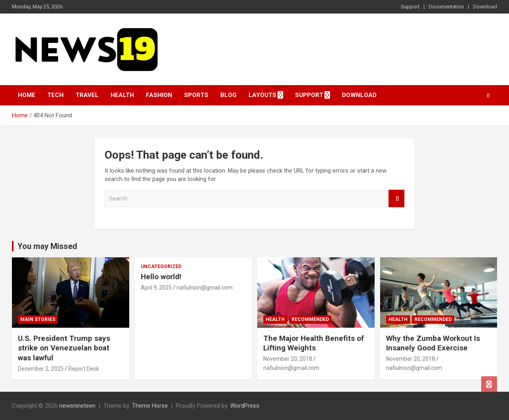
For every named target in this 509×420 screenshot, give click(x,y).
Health (122, 95)
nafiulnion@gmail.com (205, 288)
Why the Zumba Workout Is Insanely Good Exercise (433, 343)
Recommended (310, 319)
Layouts (262, 95)
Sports (196, 95)
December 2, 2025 (41, 369)
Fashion (159, 95)
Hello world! (161, 277)
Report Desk (84, 369)
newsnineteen (77, 406)
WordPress (245, 406)
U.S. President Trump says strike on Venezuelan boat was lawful (64, 348)
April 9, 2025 (156, 288)
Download (485, 7)
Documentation (446, 7)
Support (410, 7)
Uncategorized (161, 266)
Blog (228, 95)
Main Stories (38, 319)
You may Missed (47, 246)
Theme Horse (150, 406)
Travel (87, 95)
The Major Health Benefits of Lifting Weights (314, 343)
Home (27, 95)
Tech (55, 95)
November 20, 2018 (288, 359)
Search (396, 199)
